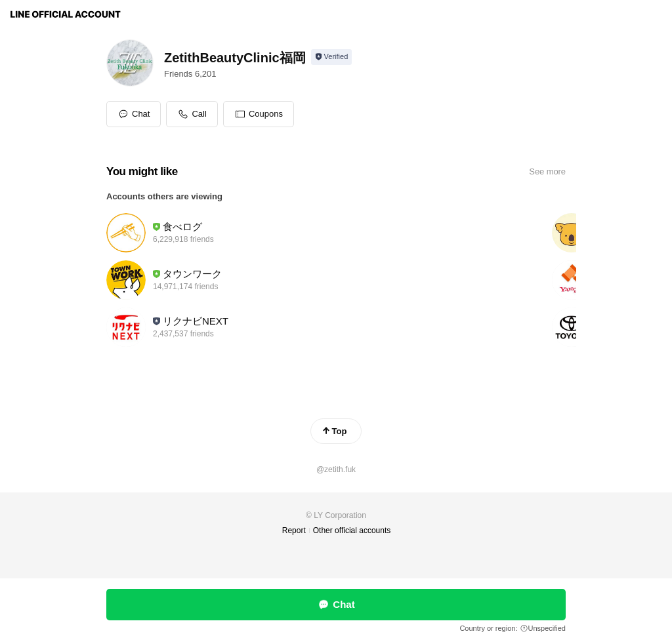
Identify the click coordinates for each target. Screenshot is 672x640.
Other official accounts (352, 530)
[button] (259, 114)
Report (294, 530)
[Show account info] (332, 57)
